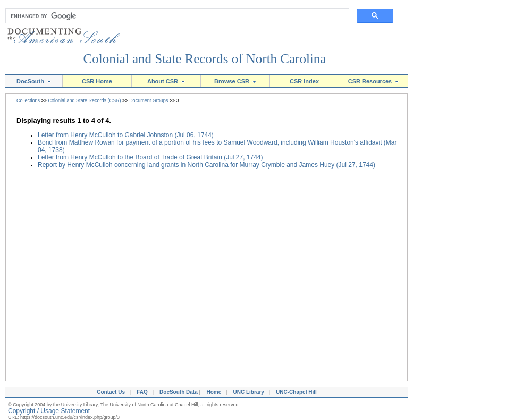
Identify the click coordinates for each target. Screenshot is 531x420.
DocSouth (34, 81)
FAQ (142, 392)
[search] (175, 16)
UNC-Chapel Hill (298, 392)
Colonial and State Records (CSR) (85, 100)
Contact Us (109, 392)
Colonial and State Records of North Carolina (205, 59)
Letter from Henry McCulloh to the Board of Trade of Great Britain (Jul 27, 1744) (150, 157)
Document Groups (149, 100)
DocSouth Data (179, 392)
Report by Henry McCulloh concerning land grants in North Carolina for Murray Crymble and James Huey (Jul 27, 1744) (206, 165)
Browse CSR (235, 81)
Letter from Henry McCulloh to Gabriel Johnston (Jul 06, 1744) (126, 135)
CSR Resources (374, 81)
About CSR (166, 81)
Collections (28, 100)
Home (214, 392)
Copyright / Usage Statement (49, 411)
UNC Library (248, 392)
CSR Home (97, 81)
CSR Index (304, 81)
